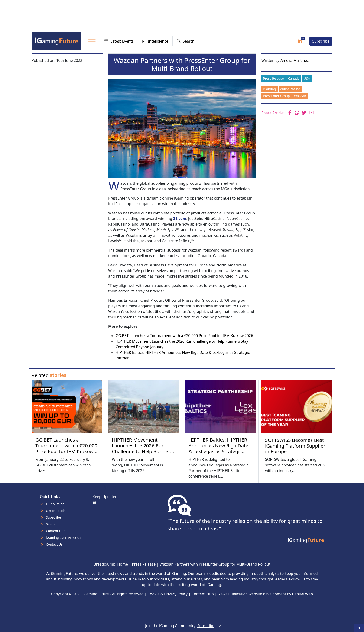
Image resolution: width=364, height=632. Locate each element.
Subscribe (321, 41)
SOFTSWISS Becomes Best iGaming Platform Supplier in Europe (295, 446)
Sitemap (52, 524)
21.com (180, 219)
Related (49, 375)
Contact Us (54, 544)
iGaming (270, 89)
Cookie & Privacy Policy (168, 594)
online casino (290, 89)
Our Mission (55, 504)
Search (186, 41)
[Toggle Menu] (92, 41)
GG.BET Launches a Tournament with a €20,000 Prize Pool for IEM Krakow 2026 (184, 336)
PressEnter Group (276, 96)
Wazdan (300, 96)
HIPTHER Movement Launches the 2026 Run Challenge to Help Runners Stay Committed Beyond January (142, 451)
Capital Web (303, 594)
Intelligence (155, 41)
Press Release (273, 78)
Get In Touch (56, 511)
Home (123, 564)
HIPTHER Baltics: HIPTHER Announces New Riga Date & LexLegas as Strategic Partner (218, 448)
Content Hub (56, 531)
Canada (294, 78)
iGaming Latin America (63, 538)
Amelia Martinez (295, 60)
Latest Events (119, 41)
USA (307, 78)
